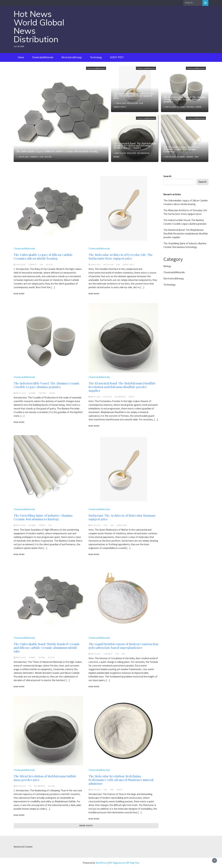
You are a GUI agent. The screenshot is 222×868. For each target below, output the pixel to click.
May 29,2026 (96, 790)
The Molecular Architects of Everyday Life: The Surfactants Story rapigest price (134, 96)
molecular (132, 103)
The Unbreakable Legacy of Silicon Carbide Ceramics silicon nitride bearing (57, 151)
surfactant (122, 525)
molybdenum (143, 153)
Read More (19, 294)
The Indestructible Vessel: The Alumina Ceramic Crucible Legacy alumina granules (185, 99)
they (112, 790)
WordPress (101, 863)
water (119, 790)
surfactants (120, 107)
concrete (108, 654)
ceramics (34, 157)
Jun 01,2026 (121, 103)
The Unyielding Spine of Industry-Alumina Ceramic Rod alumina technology (182, 149)
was (123, 654)
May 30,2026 (171, 157)
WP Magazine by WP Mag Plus (124, 863)
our (41, 157)
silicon (48, 157)
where (198, 107)
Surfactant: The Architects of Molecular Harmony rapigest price (122, 517)
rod (197, 157)
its (30, 786)
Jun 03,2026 (23, 157)
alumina (181, 107)
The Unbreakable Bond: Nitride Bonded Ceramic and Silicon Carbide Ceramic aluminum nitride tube (47, 648)
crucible (190, 107)
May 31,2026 (171, 107)
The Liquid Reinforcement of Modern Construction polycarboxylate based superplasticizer (123, 646)
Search (167, 176)
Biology (167, 266)
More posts (86, 826)
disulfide (131, 153)
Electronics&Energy (72, 57)
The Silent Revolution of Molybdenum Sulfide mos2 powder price (45, 778)
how (105, 525)
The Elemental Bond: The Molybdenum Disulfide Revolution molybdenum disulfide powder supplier (135, 146)
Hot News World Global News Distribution (39, 27)
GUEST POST (117, 57)
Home (21, 57)
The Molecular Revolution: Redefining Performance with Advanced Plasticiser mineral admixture (121, 780)
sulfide (51, 786)
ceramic (190, 157)
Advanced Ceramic (23, 847)
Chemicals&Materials (43, 57)
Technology (96, 57)
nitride (42, 657)
